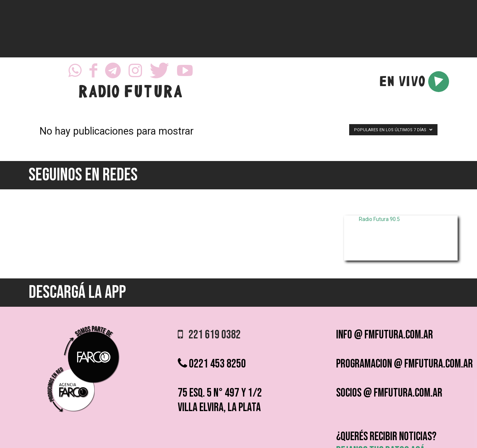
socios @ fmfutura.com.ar (389, 393)
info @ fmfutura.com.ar (385, 335)
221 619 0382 (209, 335)
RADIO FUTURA (130, 93)
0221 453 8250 (212, 364)
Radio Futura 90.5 (379, 219)
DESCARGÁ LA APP (77, 292)
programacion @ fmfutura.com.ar (405, 364)
